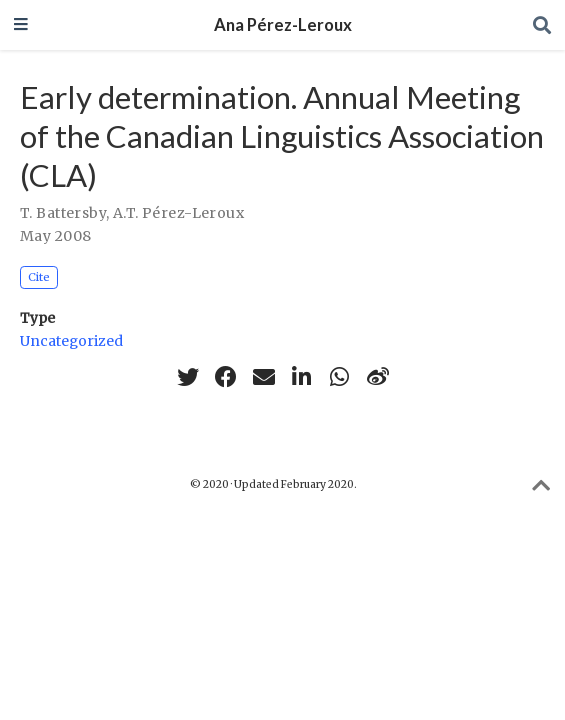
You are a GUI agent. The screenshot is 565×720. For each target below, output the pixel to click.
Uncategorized (71, 341)
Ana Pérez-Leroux (283, 25)
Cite (39, 277)
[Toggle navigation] (21, 25)
